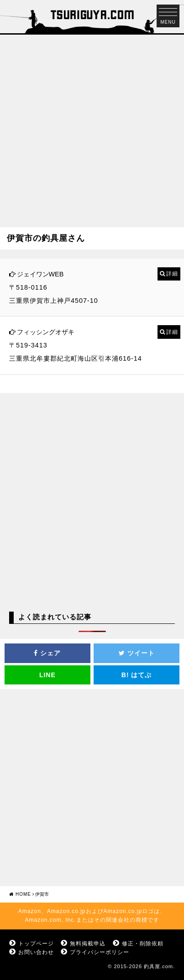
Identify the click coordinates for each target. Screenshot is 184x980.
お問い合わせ (36, 952)
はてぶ (137, 675)
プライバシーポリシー (100, 952)
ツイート (137, 653)
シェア (47, 653)
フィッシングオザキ (46, 332)
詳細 (172, 274)
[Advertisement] (92, 126)
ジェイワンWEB (40, 274)
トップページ (36, 944)
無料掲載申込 (88, 944)
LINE (47, 675)
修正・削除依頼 (143, 944)
